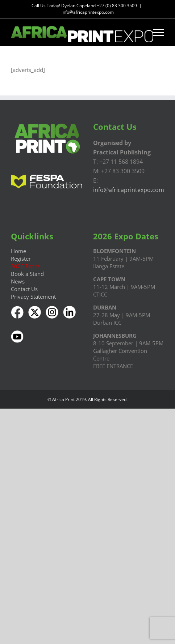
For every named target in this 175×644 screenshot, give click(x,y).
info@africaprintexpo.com (88, 12)
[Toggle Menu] (159, 33)
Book (17, 274)
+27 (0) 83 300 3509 (117, 6)
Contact (20, 289)
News (18, 281)
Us (34, 289)
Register (21, 259)
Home (18, 251)
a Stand (34, 274)
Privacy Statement (33, 297)
